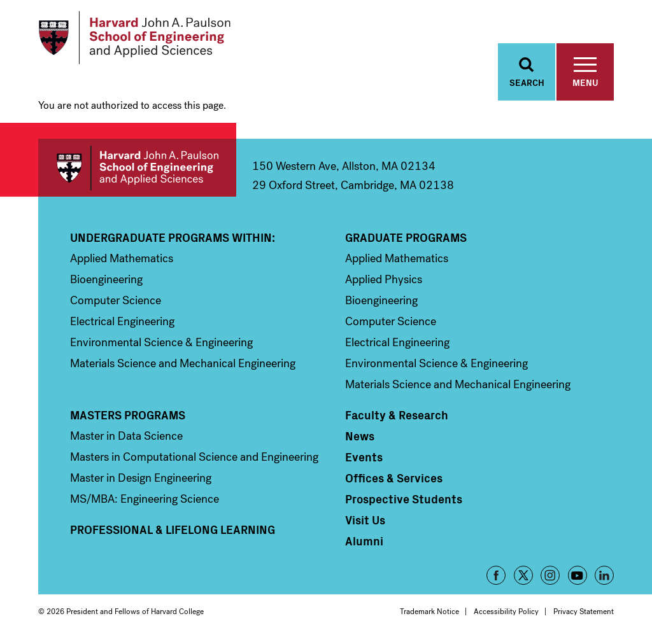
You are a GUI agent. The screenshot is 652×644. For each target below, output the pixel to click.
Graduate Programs (406, 239)
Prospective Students (404, 500)
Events (364, 458)
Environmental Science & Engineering (161, 344)
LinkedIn (604, 577)
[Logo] (136, 38)
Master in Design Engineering (141, 479)
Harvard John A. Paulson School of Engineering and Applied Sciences (137, 169)
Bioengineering (106, 281)
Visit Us (365, 521)
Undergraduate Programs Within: (173, 239)
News (360, 437)
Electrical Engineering (122, 323)
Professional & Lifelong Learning (173, 531)
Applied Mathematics (122, 260)
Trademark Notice (429, 613)
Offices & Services (394, 479)
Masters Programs (128, 416)
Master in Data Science (126, 437)
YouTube (578, 577)
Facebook (496, 577)
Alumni (364, 542)
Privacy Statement (584, 613)
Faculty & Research (397, 416)
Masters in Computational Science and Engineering (194, 458)
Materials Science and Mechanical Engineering (183, 365)
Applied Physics (384, 281)
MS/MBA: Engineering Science (145, 500)
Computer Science (116, 302)
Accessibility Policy (506, 613)
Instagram (550, 577)
